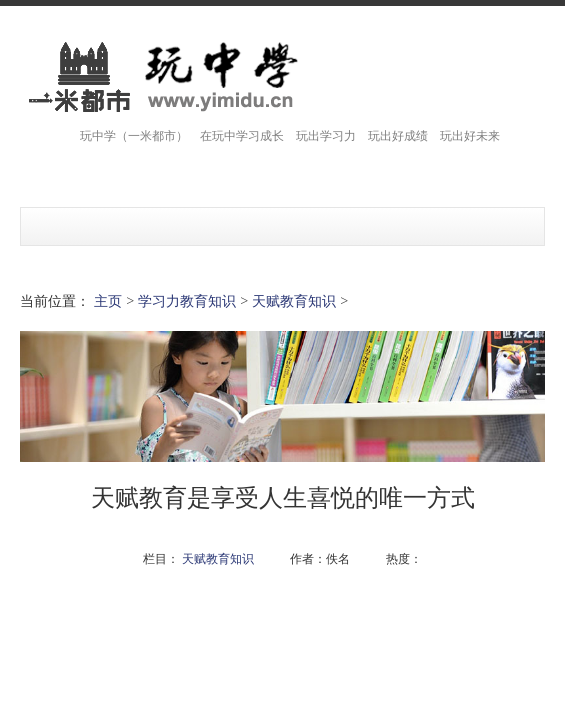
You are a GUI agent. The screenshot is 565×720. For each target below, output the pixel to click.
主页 (108, 300)
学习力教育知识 (187, 300)
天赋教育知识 (294, 300)
